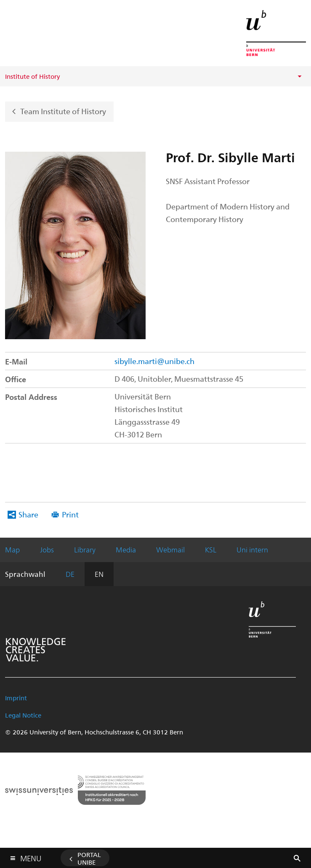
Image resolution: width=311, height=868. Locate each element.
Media (126, 549)
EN (99, 574)
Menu (31, 856)
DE (70, 574)
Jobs (47, 549)
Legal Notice (23, 715)
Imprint (16, 698)
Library (85, 549)
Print (70, 514)
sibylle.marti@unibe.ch (154, 361)
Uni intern (252, 549)
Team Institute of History (63, 111)
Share (28, 514)
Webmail (170, 549)
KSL (211, 549)
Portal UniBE (89, 858)
